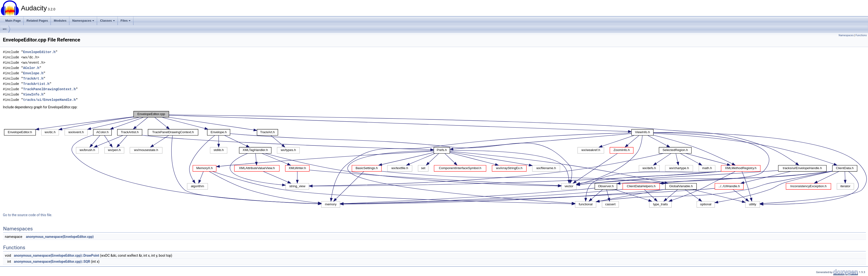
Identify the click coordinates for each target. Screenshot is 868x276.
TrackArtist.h (36, 84)
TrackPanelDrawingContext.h (49, 89)
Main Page (13, 21)
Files (126, 21)
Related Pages (37, 21)
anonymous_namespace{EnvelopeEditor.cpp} (60, 237)
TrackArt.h (33, 79)
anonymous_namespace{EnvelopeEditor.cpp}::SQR (52, 262)
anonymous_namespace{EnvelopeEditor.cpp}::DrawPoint (56, 255)
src (5, 29)
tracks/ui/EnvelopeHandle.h (49, 100)
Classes (107, 21)
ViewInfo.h (33, 94)
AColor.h (31, 68)
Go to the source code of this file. (28, 215)
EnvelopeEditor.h (39, 52)
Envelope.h (33, 73)
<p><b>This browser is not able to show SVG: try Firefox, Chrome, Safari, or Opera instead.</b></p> (435, 159)
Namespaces (83, 21)
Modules (60, 21)
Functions (861, 35)
